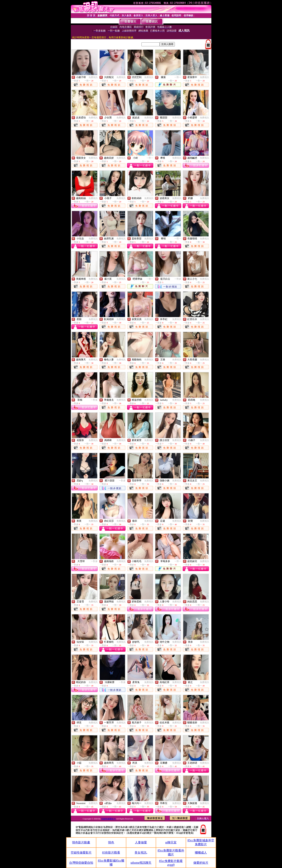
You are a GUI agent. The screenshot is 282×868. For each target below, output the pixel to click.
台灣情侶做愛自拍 (81, 863)
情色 (111, 842)
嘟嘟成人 (201, 853)
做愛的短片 (201, 863)
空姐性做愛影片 (109, 819)
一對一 (178, 77)
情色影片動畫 (81, 842)
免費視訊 (93, 77)
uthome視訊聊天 (141, 863)
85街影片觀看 (111, 853)
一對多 (178, 279)
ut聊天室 (171, 842)
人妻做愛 (141, 842)
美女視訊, (141, 853)
